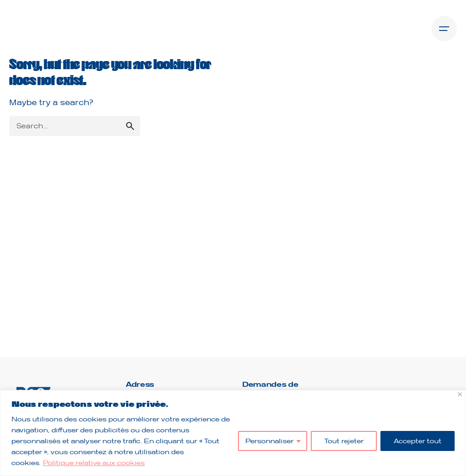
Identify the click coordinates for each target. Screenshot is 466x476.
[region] (233, 433)
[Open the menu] (444, 29)
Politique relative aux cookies (94, 463)
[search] (130, 126)
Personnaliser (269, 441)
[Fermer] (460, 394)
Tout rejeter (344, 441)
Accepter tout (418, 441)
